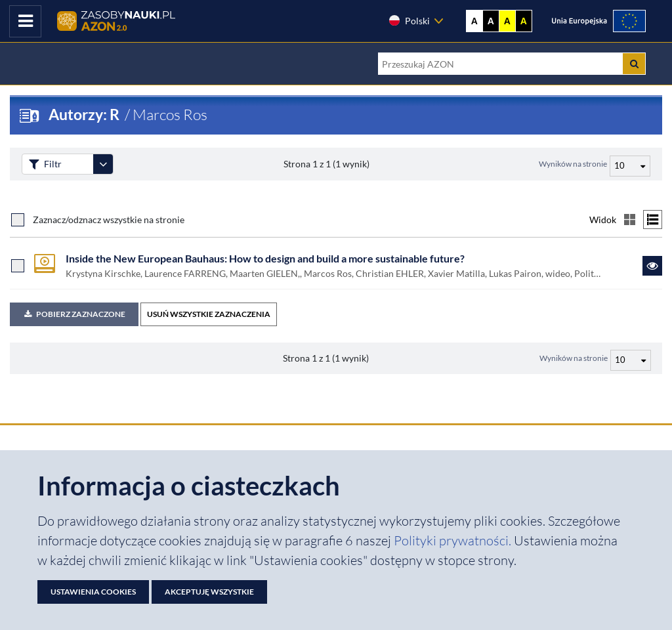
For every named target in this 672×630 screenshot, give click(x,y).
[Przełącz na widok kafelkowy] (630, 220)
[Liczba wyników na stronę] (631, 360)
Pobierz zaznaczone (74, 314)
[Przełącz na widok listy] (653, 220)
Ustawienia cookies (93, 592)
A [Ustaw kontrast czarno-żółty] (524, 21)
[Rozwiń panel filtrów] (103, 164)
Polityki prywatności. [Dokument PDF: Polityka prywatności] (454, 540)
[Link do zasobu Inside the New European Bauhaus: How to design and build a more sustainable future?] (652, 266)
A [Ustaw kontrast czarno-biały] (491, 21)
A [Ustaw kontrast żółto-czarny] (507, 21)
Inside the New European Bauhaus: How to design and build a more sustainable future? (265, 258)
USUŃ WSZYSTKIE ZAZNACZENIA (209, 314)
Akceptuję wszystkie (209, 592)
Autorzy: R (85, 114)
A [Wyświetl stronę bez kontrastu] (474, 21)
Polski (409, 20)
